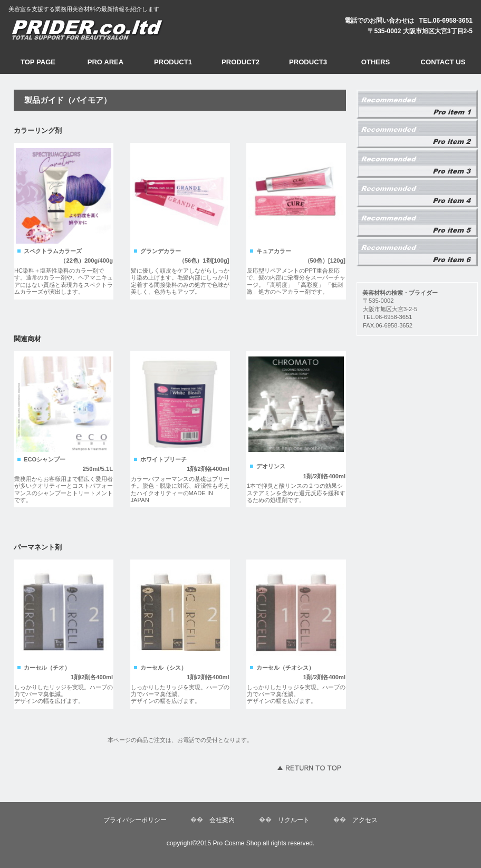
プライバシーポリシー (135, 820)
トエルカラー (417, 193)
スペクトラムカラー (417, 163)
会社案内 (222, 820)
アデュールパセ (417, 134)
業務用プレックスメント (417, 104)
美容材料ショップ (106, 28)
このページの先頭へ (309, 768)
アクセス (365, 820)
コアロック (417, 252)
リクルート (294, 820)
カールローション (417, 223)
